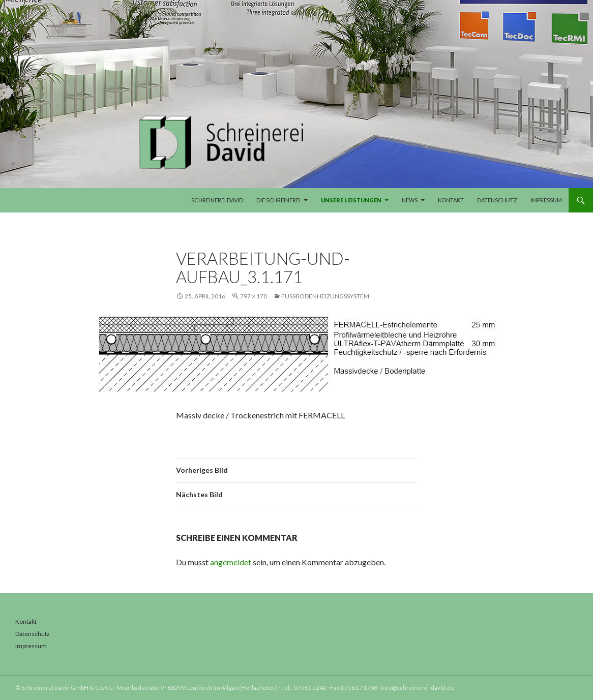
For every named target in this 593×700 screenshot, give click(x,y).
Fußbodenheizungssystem (325, 296)
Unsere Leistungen (351, 200)
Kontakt (451, 200)
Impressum (546, 200)
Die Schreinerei (278, 200)
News (410, 200)
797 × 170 (254, 296)
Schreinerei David (217, 200)
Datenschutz (497, 200)
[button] (22, 678)
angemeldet (231, 562)
